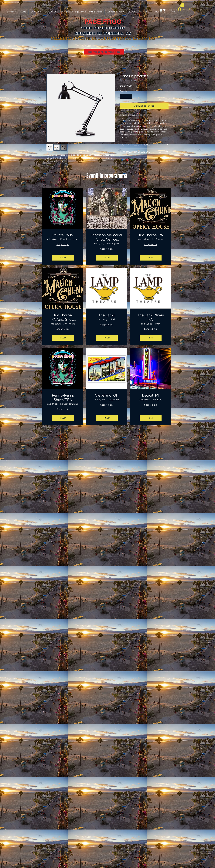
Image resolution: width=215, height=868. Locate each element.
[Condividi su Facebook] (122, 160)
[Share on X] (137, 160)
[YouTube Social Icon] (161, 10)
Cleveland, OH (107, 395)
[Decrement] (122, 96)
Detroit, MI (151, 395)
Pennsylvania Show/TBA (63, 397)
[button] (182, 4)
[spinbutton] (126, 96)
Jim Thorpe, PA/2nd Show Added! (63, 317)
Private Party (63, 235)
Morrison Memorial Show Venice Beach (107, 237)
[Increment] (130, 96)
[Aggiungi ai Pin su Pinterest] (127, 160)
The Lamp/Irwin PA (151, 317)
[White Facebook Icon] (168, 10)
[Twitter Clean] (164, 10)
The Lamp (107, 315)
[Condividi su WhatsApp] (132, 160)
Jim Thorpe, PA (151, 235)
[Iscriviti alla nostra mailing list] (104, 52)
